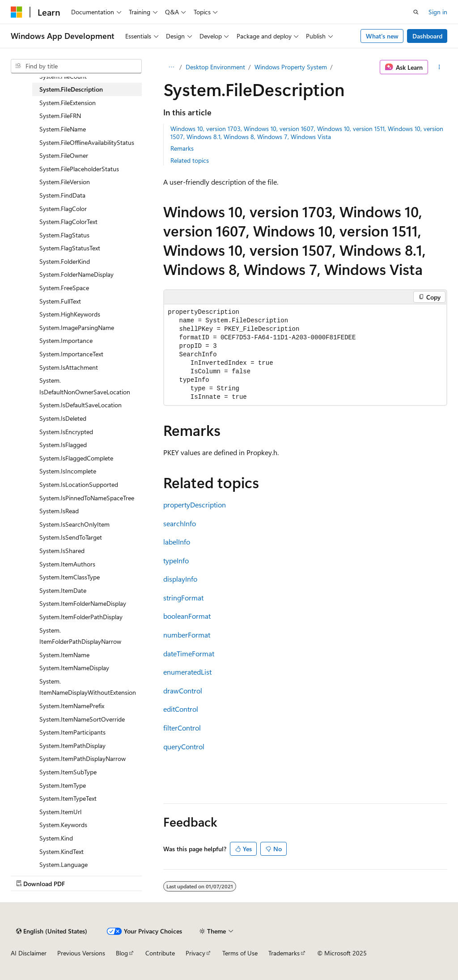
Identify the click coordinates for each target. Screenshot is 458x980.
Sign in (438, 12)
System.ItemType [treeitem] (63, 785)
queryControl (184, 746)
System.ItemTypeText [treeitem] (68, 798)
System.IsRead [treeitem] (59, 511)
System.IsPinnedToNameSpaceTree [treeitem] (87, 498)
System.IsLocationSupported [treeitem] (79, 484)
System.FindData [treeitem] (62, 195)
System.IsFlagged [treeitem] (63, 445)
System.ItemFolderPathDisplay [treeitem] (81, 617)
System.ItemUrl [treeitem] (60, 812)
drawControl (183, 691)
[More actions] (439, 67)
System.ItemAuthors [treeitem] (67, 564)
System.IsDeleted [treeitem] (63, 418)
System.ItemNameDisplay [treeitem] (74, 668)
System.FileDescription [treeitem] (71, 89)
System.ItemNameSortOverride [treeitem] (82, 719)
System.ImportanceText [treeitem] (71, 354)
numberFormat (187, 635)
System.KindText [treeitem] (61, 851)
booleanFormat (187, 616)
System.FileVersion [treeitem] (65, 182)
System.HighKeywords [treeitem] (70, 314)
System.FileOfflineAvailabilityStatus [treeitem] (87, 142)
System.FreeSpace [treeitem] (64, 288)
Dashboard (427, 36)
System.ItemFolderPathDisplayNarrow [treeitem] (80, 636)
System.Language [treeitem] (64, 864)
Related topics (190, 160)
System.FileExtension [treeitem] (68, 103)
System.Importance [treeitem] (66, 340)
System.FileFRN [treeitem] (60, 116)
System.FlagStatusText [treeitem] (70, 248)
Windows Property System (291, 67)
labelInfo (177, 542)
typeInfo (176, 560)
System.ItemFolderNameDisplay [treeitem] (83, 603)
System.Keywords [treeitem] (63, 825)
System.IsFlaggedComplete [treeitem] (76, 458)
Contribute (160, 953)
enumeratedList (187, 672)
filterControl (182, 728)
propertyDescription (195, 505)
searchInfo (180, 523)
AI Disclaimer (29, 953)
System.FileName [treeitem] (63, 129)
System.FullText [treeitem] (60, 301)
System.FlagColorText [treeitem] (68, 222)
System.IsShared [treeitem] (62, 551)
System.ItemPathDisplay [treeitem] (72, 746)
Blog (122, 953)
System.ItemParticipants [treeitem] (72, 732)
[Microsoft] (17, 12)
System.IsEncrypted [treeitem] (66, 432)
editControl (181, 709)
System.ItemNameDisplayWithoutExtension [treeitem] (88, 687)
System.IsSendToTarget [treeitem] (71, 537)
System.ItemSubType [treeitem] (68, 772)
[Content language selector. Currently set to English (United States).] (52, 931)
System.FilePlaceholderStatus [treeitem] (79, 169)
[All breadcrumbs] (171, 67)
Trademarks (284, 953)
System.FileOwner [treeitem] (64, 155)
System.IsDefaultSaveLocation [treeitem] (81, 405)
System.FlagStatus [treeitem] (64, 235)
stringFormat (183, 598)
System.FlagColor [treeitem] (63, 209)
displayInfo (180, 579)
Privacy (195, 953)
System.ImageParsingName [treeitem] (77, 327)
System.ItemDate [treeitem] (63, 590)
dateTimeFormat (189, 653)
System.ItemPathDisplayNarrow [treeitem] (83, 758)
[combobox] (76, 66)
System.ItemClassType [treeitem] (70, 577)
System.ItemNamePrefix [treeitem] (72, 706)
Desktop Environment (215, 67)
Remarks (182, 148)
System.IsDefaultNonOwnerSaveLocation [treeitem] (85, 386)
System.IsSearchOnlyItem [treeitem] (74, 524)
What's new (382, 36)
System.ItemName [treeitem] (64, 655)
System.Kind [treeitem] (56, 838)
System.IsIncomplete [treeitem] (68, 471)
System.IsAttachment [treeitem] (69, 367)
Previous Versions (81, 953)
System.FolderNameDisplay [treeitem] (76, 274)
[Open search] (416, 12)
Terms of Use (240, 953)
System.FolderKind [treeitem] (65, 261)
